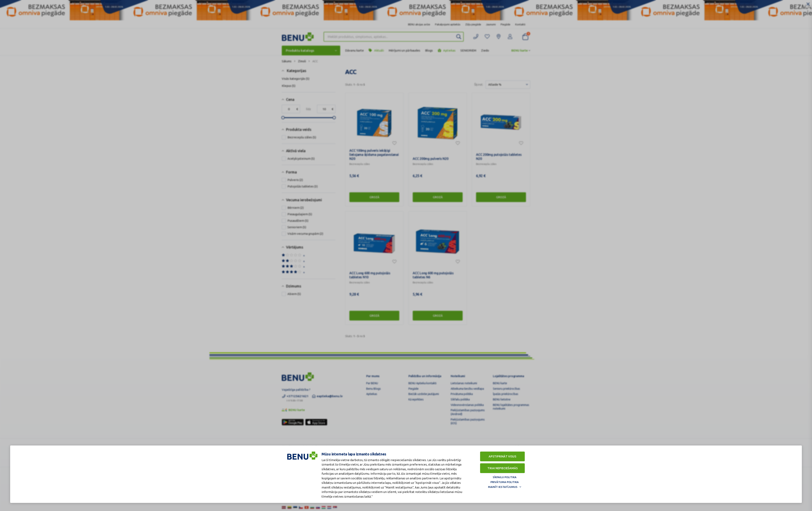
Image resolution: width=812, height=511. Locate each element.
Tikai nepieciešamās (503, 468)
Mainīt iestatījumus (503, 487)
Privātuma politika (505, 482)
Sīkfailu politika (505, 477)
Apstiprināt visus (502, 456)
